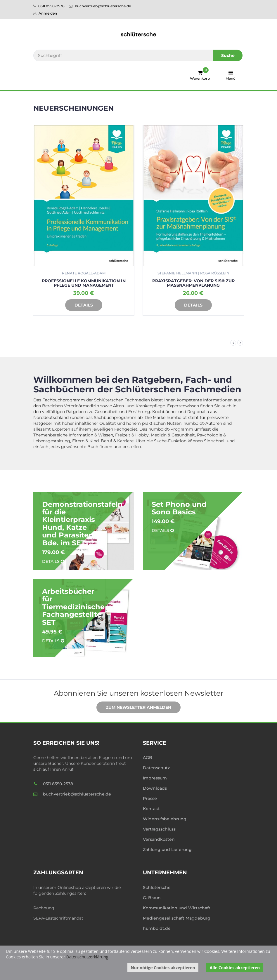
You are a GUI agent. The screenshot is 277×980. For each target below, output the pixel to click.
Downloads (155, 788)
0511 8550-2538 (49, 6)
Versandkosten (159, 839)
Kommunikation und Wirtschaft (177, 908)
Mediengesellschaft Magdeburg (177, 918)
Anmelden (45, 13)
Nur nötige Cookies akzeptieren (163, 968)
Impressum (155, 778)
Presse (150, 798)
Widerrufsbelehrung (165, 819)
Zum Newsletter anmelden (134, 708)
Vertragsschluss (159, 829)
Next (240, 343)
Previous (233, 343)
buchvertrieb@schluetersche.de (100, 6)
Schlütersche (157, 887)
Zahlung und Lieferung (167, 850)
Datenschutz (156, 768)
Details (79, 305)
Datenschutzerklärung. (88, 957)
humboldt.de (157, 928)
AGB (148, 758)
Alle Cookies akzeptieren (235, 968)
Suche (228, 55)
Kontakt (151, 809)
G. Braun (152, 898)
